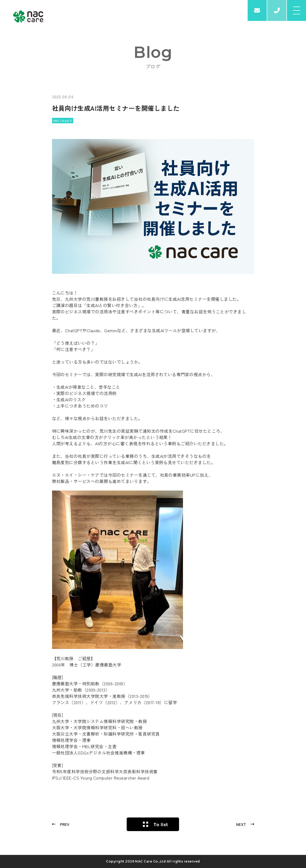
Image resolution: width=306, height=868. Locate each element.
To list (161, 825)
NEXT (241, 824)
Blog (153, 52)
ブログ (153, 66)
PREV (65, 824)
